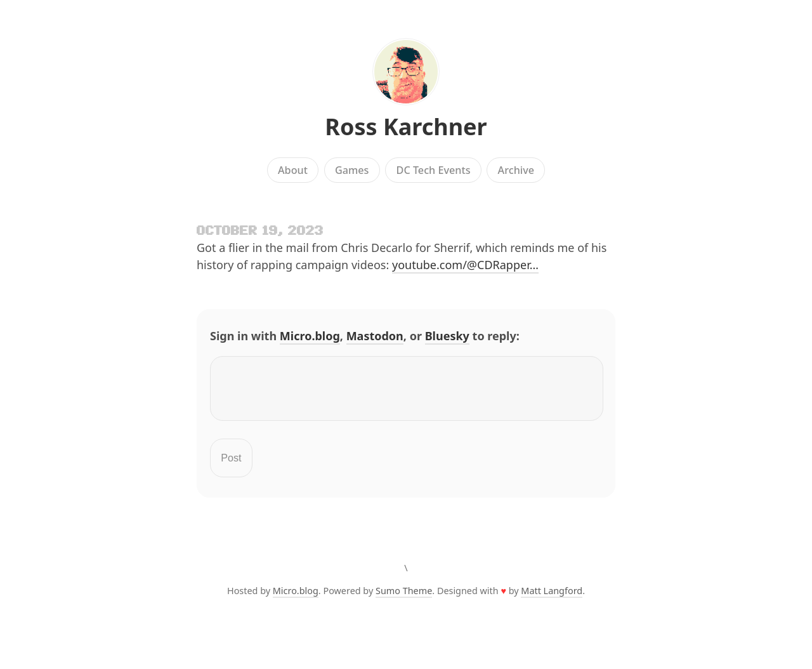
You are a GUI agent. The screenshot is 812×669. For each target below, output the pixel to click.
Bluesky (447, 336)
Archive (516, 170)
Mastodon (375, 336)
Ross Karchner (406, 127)
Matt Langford (552, 598)
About (293, 170)
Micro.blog (310, 336)
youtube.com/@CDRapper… (465, 265)
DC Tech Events (434, 170)
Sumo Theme (404, 598)
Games (352, 170)
